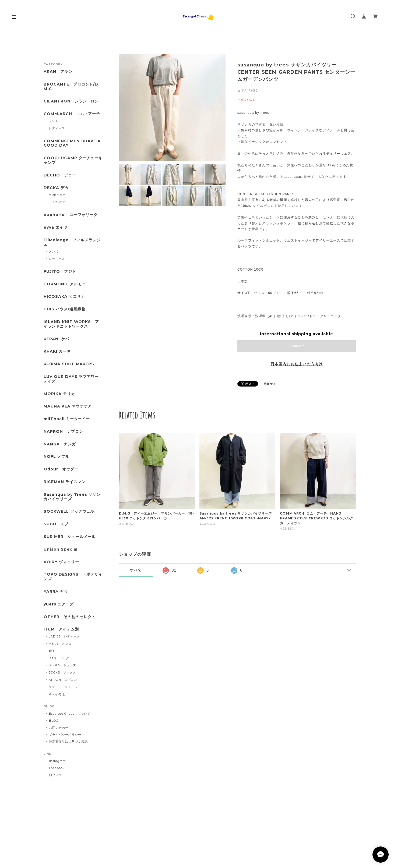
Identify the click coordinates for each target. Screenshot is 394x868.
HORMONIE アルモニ (65, 284)
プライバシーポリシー (65, 735)
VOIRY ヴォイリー (61, 562)
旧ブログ (55, 775)
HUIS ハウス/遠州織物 (64, 309)
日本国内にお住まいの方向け (297, 364)
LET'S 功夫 (57, 202)
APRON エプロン (63, 680)
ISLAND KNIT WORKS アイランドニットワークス (71, 324)
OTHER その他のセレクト (70, 617)
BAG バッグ (59, 658)
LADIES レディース (64, 636)
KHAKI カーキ (57, 351)
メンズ (54, 121)
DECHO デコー (60, 175)
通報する (270, 384)
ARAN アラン (58, 72)
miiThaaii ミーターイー (67, 419)
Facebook (57, 768)
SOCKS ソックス (62, 672)
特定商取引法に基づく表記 (68, 742)
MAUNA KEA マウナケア (68, 406)
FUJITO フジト (60, 272)
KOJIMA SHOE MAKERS (69, 364)
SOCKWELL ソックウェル (69, 511)
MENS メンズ (60, 644)
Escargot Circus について (70, 714)
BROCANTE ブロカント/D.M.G (72, 87)
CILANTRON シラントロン (71, 101)
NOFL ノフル (57, 457)
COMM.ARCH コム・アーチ (72, 114)
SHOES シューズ (63, 665)
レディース (57, 128)
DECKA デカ (56, 188)
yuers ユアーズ (59, 604)
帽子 (52, 651)
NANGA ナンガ (60, 444)
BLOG (54, 721)
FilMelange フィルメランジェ (72, 242)
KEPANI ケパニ (58, 339)
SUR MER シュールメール (70, 537)
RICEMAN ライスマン (64, 482)
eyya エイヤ (56, 227)
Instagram (57, 761)
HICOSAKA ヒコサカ (64, 297)
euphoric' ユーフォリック (71, 215)
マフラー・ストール (63, 687)
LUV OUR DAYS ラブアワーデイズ (71, 379)
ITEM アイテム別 (61, 629)
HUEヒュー (57, 195)
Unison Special (61, 549)
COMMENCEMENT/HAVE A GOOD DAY (72, 143)
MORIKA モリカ (59, 394)
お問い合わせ (59, 728)
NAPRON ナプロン (63, 432)
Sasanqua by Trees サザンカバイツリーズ (72, 497)
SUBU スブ (56, 524)
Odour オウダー (61, 469)
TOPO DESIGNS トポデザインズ (73, 577)
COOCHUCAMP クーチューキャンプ (73, 160)
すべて (136, 570)
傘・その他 (57, 694)
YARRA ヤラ (56, 592)
